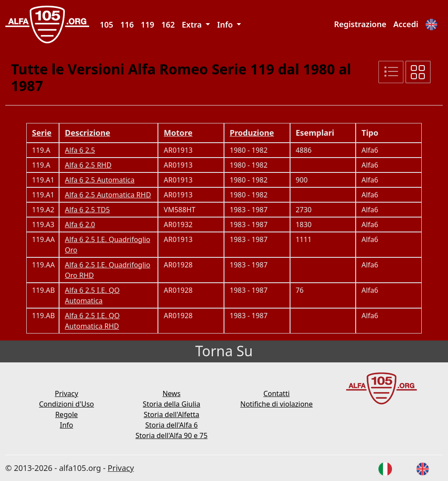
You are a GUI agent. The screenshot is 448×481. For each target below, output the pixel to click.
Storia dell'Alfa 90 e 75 (172, 435)
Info (67, 425)
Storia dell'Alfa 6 (171, 425)
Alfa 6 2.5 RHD (88, 165)
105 (107, 25)
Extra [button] (193, 25)
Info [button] (226, 25)
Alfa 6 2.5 (80, 150)
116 (127, 25)
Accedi (406, 24)
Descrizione (87, 133)
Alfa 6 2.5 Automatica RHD (108, 195)
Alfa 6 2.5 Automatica (100, 180)
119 (148, 25)
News (171, 393)
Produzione (252, 133)
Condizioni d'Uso (66, 404)
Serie (42, 133)
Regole (66, 414)
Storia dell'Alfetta (171, 414)
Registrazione (360, 24)
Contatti (276, 393)
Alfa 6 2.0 (80, 225)
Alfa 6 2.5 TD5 (87, 210)
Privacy (66, 393)
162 (168, 25)
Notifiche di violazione (276, 404)
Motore (178, 133)
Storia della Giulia (171, 404)
